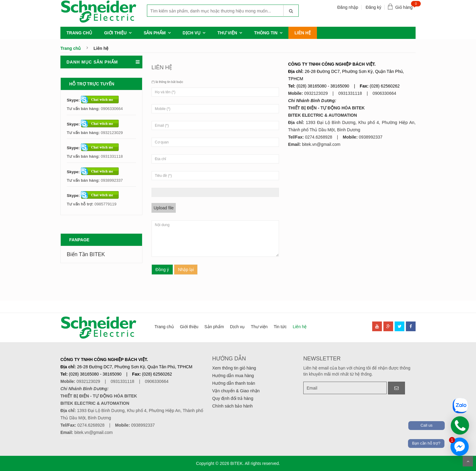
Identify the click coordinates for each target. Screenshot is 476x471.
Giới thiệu (115, 33)
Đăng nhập (348, 7)
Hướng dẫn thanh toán (234, 383)
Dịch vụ (192, 33)
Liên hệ (303, 33)
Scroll (468, 461)
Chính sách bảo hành (232, 406)
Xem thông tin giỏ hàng (234, 368)
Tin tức (280, 327)
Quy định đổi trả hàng (233, 398)
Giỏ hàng (405, 6)
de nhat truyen (88, 438)
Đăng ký (374, 7)
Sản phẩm (155, 33)
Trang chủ (79, 33)
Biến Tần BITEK (86, 254)
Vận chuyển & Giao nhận (236, 391)
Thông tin (266, 33)
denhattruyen (69, 438)
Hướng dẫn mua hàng (233, 376)
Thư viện (227, 33)
